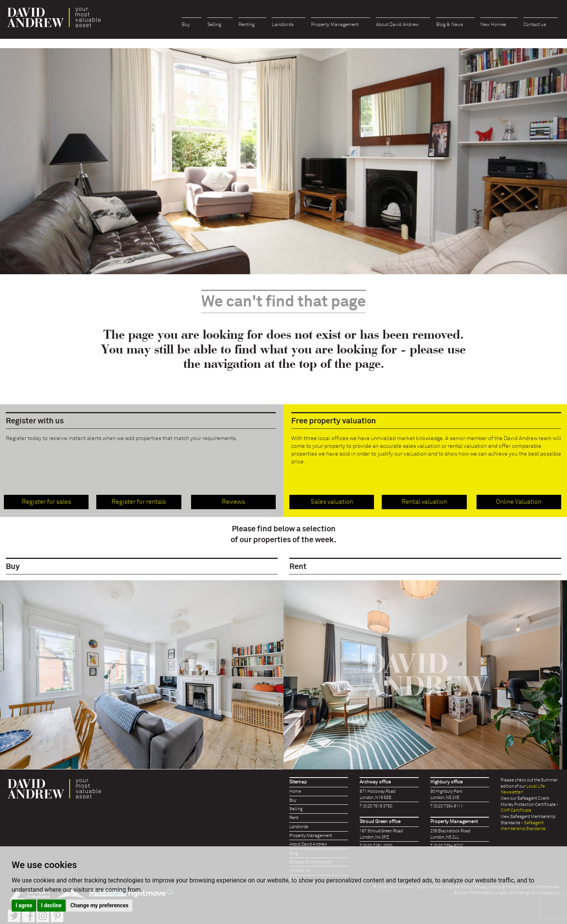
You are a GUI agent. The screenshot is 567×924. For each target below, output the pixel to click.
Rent (294, 818)
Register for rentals (139, 502)
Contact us (535, 25)
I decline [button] (51, 905)
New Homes (493, 25)
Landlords (283, 25)
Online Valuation (519, 502)
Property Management (335, 25)
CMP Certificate (516, 810)
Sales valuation (332, 502)
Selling (214, 25)
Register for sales (46, 502)
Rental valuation (424, 502)
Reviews (233, 502)
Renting (246, 25)
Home (295, 791)
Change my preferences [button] (99, 905)
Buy (186, 25)
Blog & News (450, 25)
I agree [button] (24, 905)
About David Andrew (397, 25)
